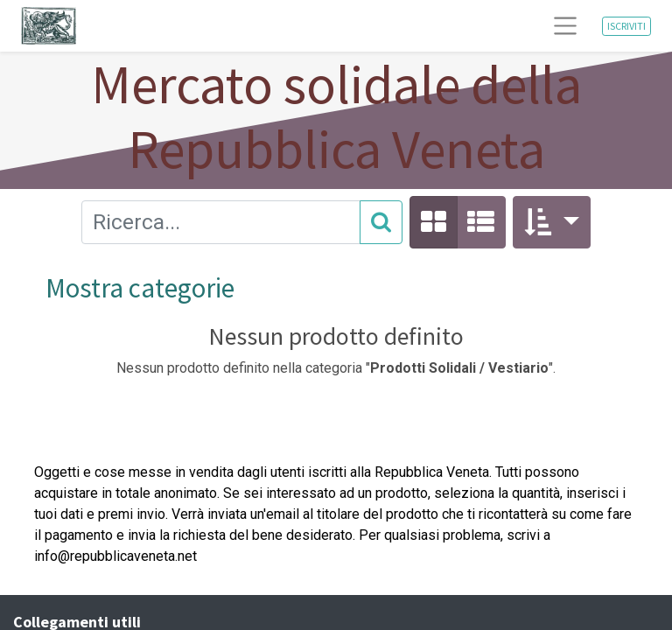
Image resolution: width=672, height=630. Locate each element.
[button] (552, 222)
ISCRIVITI (626, 26)
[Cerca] (381, 223)
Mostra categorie (140, 288)
